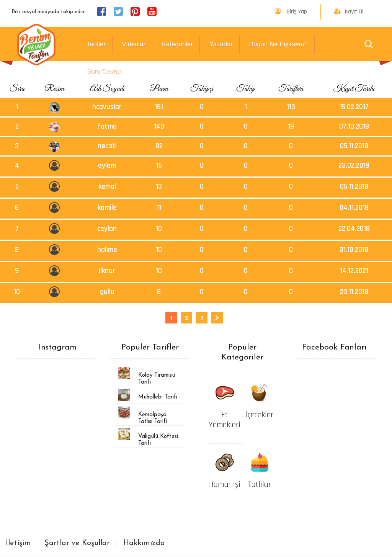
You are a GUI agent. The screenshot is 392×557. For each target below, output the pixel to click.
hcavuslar (107, 107)
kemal (107, 187)
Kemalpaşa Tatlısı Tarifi (153, 418)
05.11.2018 (354, 146)
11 (159, 208)
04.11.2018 (354, 208)
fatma (107, 127)
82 (159, 146)
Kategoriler (177, 44)
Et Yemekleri (225, 420)
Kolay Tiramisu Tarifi (157, 379)
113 (291, 107)
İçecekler (260, 415)
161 (159, 107)
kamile (107, 208)
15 (159, 166)
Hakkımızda (144, 543)
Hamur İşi (225, 484)
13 (159, 187)
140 (159, 127)
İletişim (18, 543)
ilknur (107, 271)
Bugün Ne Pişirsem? (278, 44)
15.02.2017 (354, 107)
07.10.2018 (354, 127)
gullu (107, 292)
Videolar (134, 44)
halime (107, 250)
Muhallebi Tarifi (158, 397)
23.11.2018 (354, 292)
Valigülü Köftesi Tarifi (158, 440)
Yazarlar (221, 44)
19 (291, 127)
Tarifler (96, 44)
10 (159, 229)
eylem (107, 166)
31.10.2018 (354, 250)
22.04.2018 (354, 229)
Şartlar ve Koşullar (77, 543)
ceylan (107, 229)
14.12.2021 (354, 271)
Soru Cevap (104, 71)
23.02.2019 (354, 166)
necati (107, 146)
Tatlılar (260, 484)
